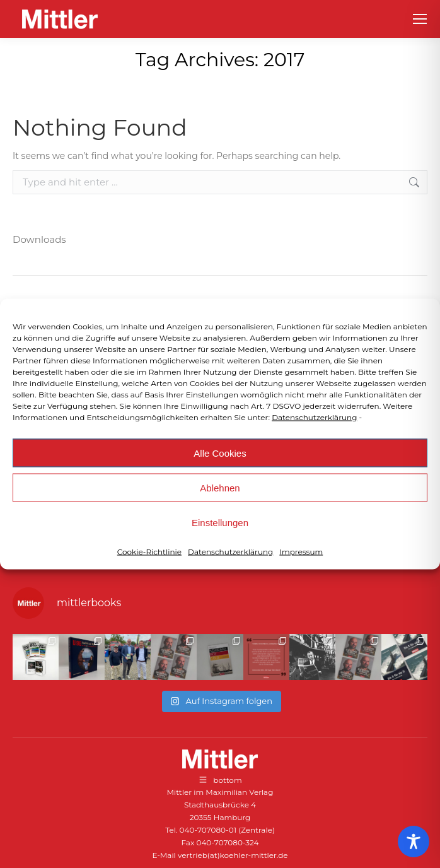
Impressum (301, 552)
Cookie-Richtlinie (149, 552)
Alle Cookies (220, 453)
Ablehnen (220, 487)
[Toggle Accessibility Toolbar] (414, 842)
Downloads (39, 239)
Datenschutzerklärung (314, 417)
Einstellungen (220, 522)
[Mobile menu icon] (420, 19)
